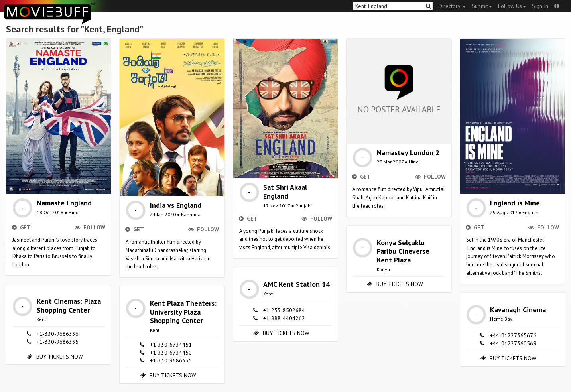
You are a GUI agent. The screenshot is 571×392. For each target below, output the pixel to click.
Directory (452, 6)
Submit (482, 6)
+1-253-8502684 (284, 310)
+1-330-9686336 (58, 334)
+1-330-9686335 (58, 342)
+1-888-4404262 (284, 318)
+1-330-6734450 (171, 353)
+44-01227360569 (513, 343)
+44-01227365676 (513, 335)
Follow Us (512, 6)
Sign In (540, 6)
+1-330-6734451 (171, 345)
